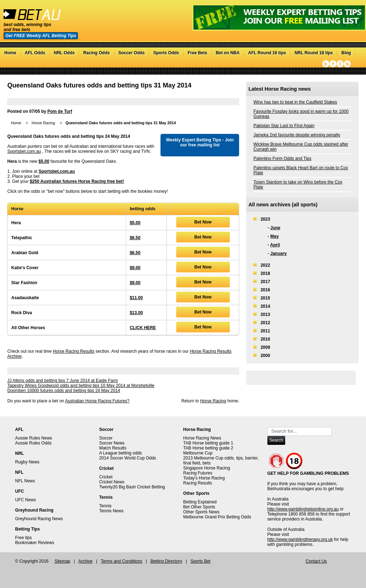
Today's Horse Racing (204, 478)
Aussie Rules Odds (33, 443)
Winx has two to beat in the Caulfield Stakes (295, 102)
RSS (347, 64)
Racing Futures (198, 473)
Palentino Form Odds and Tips (282, 159)
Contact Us (316, 561)
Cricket (106, 477)
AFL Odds (35, 53)
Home (10, 53)
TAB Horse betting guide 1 (208, 443)
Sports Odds (166, 53)
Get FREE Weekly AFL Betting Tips (41, 36)
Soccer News (112, 443)
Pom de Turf (60, 111)
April (275, 245)
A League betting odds (120, 453)
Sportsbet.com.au (24, 151)
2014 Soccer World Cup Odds (127, 458)
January (278, 253)
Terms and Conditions (122, 561)
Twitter (326, 64)
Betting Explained (200, 502)
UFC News (25, 500)
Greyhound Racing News (39, 519)
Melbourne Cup (198, 453)
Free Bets (197, 53)
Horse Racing (43, 123)
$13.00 (136, 313)
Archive (85, 561)
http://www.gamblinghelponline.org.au (303, 509)
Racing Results (198, 483)
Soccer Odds (132, 53)
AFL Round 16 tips (267, 53)
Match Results (113, 448)
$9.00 (135, 268)
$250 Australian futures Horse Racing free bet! (77, 181)
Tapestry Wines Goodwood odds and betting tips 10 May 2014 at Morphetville (81, 386)
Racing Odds (97, 53)
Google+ (340, 64)
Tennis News (111, 511)
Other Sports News (201, 512)
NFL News (25, 481)
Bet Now (203, 222)
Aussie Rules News (33, 438)
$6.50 (135, 238)
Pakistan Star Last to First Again (284, 126)
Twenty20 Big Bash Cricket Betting (132, 487)
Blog (346, 53)
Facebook (333, 64)
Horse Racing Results (74, 351)
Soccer (106, 438)
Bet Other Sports (199, 507)
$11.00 (136, 298)
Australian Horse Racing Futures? (97, 401)
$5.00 (44, 161)
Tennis (105, 506)
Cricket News (112, 482)
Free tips (23, 538)
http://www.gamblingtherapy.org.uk (300, 539)
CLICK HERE (143, 328)
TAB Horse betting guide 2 (208, 448)
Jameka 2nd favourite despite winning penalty (297, 135)
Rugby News (27, 462)
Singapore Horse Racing (207, 468)
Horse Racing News (202, 438)
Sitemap (62, 561)
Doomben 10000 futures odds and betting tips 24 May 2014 (64, 391)
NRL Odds (64, 53)
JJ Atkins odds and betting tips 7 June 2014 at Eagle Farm (63, 381)
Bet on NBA (228, 53)
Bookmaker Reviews (34, 543)
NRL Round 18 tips (314, 53)
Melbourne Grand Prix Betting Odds (217, 517)
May (274, 236)
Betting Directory (166, 561)
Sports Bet (201, 561)
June (275, 228)
